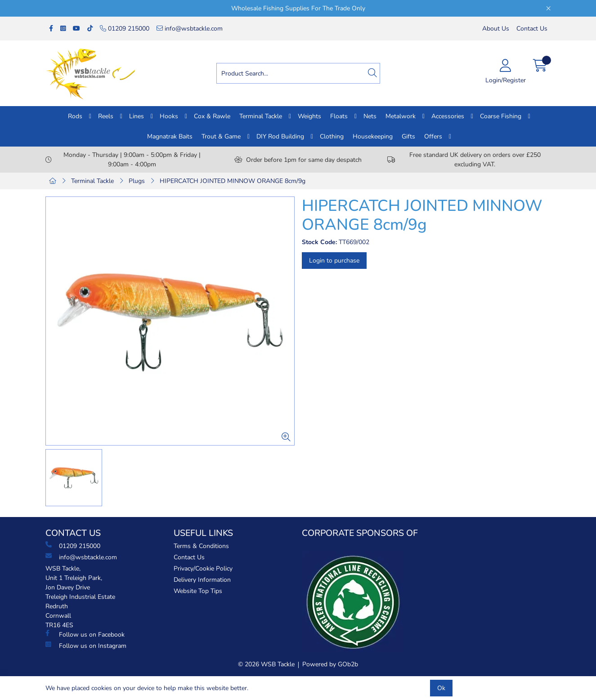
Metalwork (401, 116)
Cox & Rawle (212, 116)
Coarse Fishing (501, 116)
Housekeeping (373, 136)
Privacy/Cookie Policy (203, 568)
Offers (433, 136)
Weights (309, 116)
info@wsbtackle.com (190, 29)
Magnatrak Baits (170, 136)
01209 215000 (125, 29)
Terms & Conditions (201, 546)
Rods (75, 116)
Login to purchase (334, 261)
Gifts (408, 136)
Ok (441, 688)
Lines (137, 116)
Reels (106, 116)
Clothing (332, 136)
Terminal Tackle (261, 116)
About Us (496, 29)
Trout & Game (221, 136)
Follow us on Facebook (85, 634)
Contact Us (532, 29)
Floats (339, 116)
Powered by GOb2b (330, 664)
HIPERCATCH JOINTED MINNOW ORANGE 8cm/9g (233, 181)
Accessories (448, 116)
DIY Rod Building (280, 136)
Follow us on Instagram (86, 646)
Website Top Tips (198, 591)
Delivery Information (202, 580)
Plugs (137, 181)
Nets (370, 116)
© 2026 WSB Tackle (266, 664)
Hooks (169, 116)
